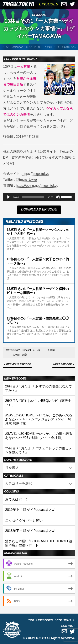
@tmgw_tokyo (26, 180)
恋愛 (24, 355)
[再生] (9, 197)
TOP (31, 620)
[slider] (33, 197)
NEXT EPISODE (63, 364)
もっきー (38, 350)
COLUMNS (64, 620)
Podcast (26, 350)
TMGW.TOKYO (36, 638)
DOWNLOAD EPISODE (39, 209)
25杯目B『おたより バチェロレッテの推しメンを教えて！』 (39, 450)
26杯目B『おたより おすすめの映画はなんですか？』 (39, 388)
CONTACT (68, 626)
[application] (39, 197)
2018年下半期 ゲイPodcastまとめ (30, 531)
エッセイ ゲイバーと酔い (24, 520)
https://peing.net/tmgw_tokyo (37, 186)
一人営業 (50, 350)
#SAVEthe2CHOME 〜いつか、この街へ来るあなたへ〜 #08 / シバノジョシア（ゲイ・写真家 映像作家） (39, 419)
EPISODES (49, 4)
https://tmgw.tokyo (36, 174)
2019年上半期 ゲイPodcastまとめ (30, 510)
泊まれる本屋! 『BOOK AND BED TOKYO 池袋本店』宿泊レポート (39, 543)
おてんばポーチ (17, 499)
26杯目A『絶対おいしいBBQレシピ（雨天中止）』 (38, 403)
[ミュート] (58, 197)
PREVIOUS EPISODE (19, 364)
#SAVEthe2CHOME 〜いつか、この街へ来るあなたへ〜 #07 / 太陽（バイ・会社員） (39, 436)
